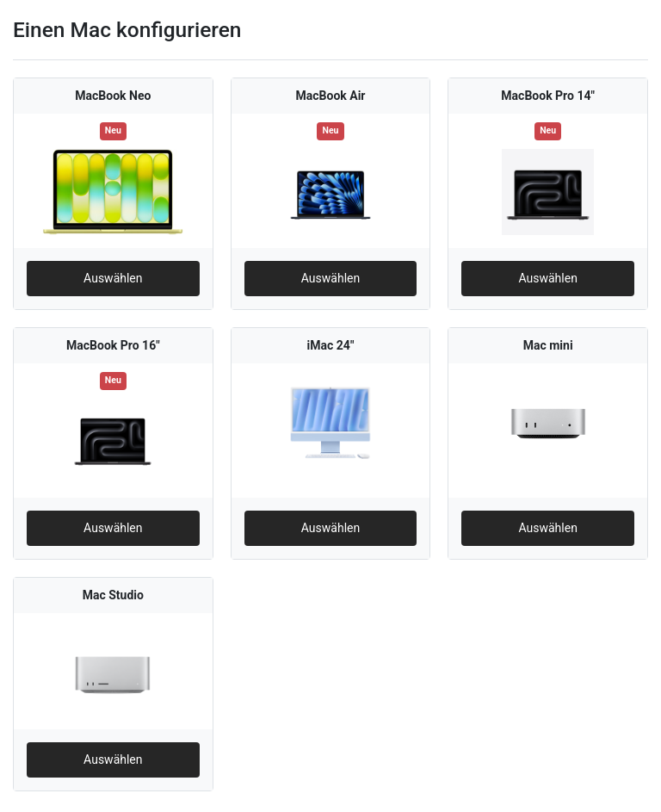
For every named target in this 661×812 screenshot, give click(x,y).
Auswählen (113, 278)
